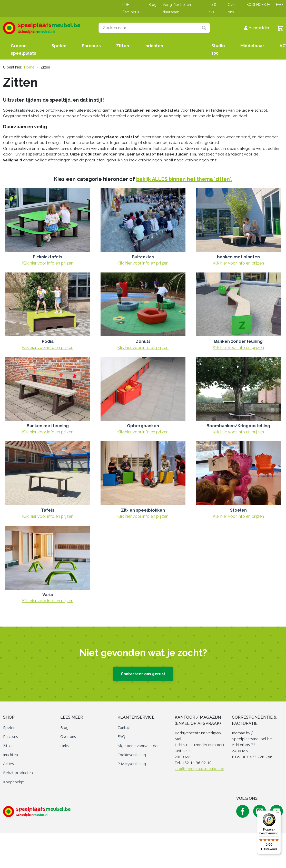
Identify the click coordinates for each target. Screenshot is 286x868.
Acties (8, 764)
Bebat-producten (18, 773)
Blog (152, 5)
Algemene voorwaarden (139, 746)
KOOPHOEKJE (258, 5)
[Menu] (278, 814)
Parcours (91, 46)
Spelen (59, 46)
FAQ (279, 5)
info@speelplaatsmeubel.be (199, 769)
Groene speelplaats (23, 50)
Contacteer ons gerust (143, 674)
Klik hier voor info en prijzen (48, 263)
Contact (124, 728)
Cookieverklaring (132, 755)
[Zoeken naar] (154, 28)
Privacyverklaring (132, 764)
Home (29, 67)
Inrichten (154, 46)
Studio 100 (218, 50)
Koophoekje (14, 782)
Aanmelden (257, 28)
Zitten (123, 46)
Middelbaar (252, 46)
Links (65, 746)
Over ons (68, 737)
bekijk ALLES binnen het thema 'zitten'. (184, 179)
